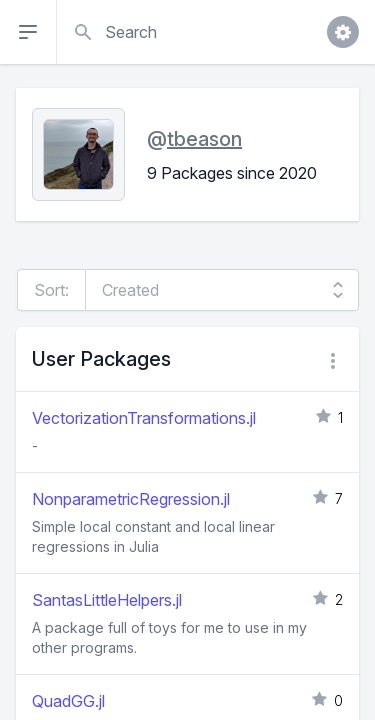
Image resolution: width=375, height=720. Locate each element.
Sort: (51, 290)
